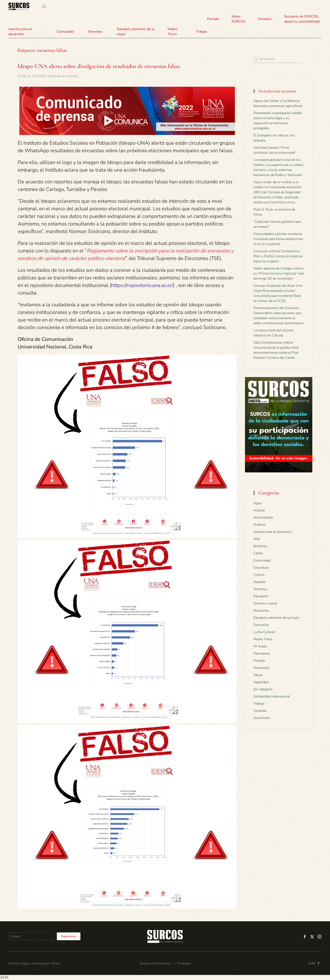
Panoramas (262, 653)
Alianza (259, 510)
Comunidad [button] (65, 32)
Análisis (259, 525)
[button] (44, 6)
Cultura (259, 575)
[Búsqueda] (279, 59)
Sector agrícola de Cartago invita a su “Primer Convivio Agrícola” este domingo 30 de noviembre (279, 273)
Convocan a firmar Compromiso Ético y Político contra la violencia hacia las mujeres (278, 256)
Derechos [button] (95, 32)
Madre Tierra (172, 32)
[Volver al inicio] (19, 6)
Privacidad (184, 963)
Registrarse (69, 936)
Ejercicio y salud (265, 603)
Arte (257, 539)
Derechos (72, 76)
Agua (257, 503)
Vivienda (260, 711)
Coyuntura (261, 568)
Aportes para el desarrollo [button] (26, 32)
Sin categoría (263, 689)
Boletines (260, 546)
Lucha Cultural (264, 632)
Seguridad (261, 682)
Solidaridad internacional (272, 696)
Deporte (259, 582)
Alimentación (263, 517)
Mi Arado (260, 646)
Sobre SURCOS (238, 19)
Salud (258, 675)
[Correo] (31, 936)
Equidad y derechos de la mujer (136, 32)
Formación (261, 625)
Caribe (258, 553)
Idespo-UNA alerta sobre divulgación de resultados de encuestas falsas (99, 66)
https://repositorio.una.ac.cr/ (142, 285)
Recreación (261, 668)
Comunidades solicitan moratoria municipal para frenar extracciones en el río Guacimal (278, 239)
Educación (261, 596)
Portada (213, 19)
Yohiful (55, 963)
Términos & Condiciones (155, 963)
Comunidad (262, 560)
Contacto (265, 19)
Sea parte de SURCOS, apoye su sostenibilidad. (302, 19)
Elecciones (261, 611)
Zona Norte (262, 718)
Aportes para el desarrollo (273, 532)
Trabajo (202, 32)
